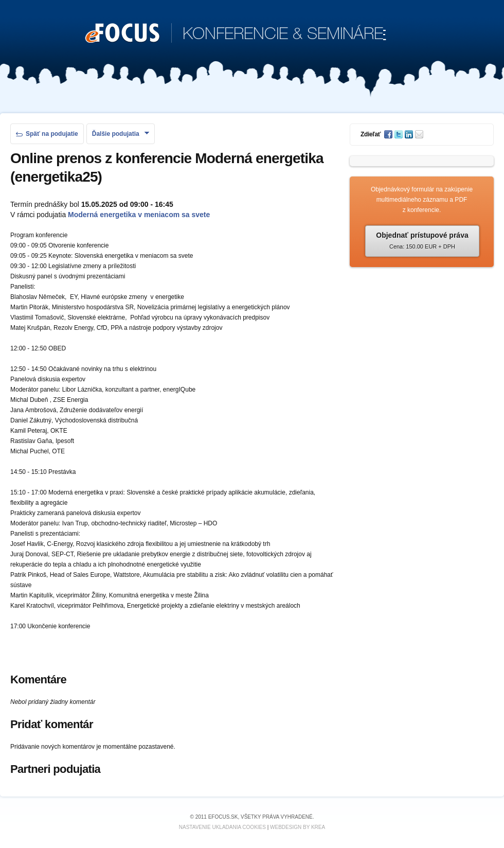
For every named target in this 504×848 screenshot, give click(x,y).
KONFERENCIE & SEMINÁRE (236, 34)
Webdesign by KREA (298, 827)
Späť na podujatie (47, 134)
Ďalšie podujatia (121, 134)
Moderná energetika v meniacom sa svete (139, 215)
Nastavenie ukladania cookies (222, 827)
